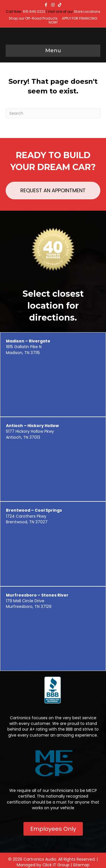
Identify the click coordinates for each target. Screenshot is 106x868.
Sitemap (81, 865)
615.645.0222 (34, 11)
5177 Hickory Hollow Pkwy (32, 428)
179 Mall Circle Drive (37, 598)
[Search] (53, 113)
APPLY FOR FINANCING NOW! (73, 20)
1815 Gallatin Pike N (28, 344)
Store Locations (87, 11)
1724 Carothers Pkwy (34, 513)
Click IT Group (56, 865)
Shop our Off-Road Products (33, 18)
